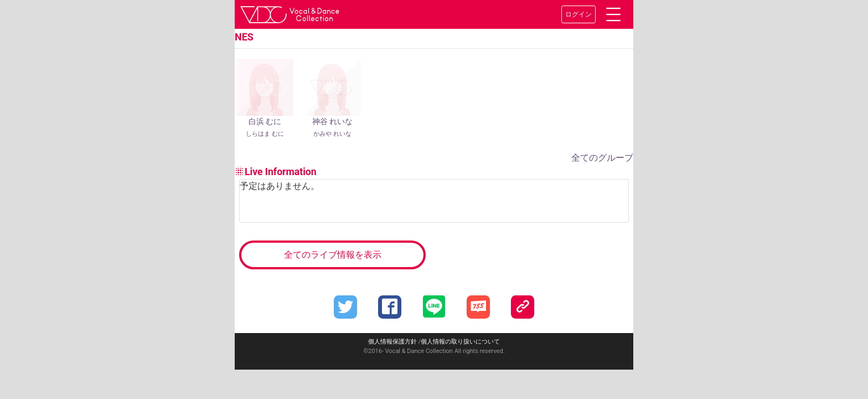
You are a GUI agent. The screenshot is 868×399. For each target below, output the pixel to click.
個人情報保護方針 (392, 342)
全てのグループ (602, 158)
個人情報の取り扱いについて (460, 342)
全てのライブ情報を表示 (333, 255)
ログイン (578, 14)
